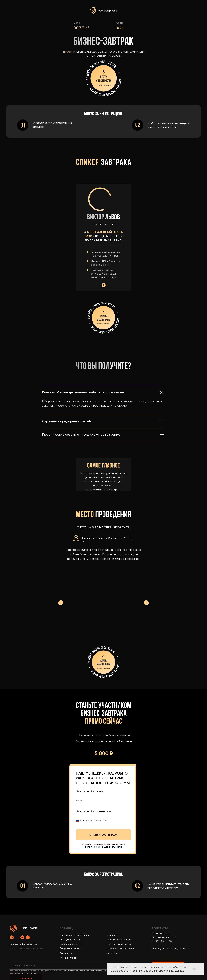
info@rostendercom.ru (164, 937)
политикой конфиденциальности (80, 971)
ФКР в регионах (69, 958)
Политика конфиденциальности (24, 944)
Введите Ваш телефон (93, 811)
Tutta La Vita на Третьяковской (103, 527)
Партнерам (66, 953)
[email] (71, 966)
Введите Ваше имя (90, 791)
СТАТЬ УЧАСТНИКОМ (103, 835)
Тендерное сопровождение (75, 935)
